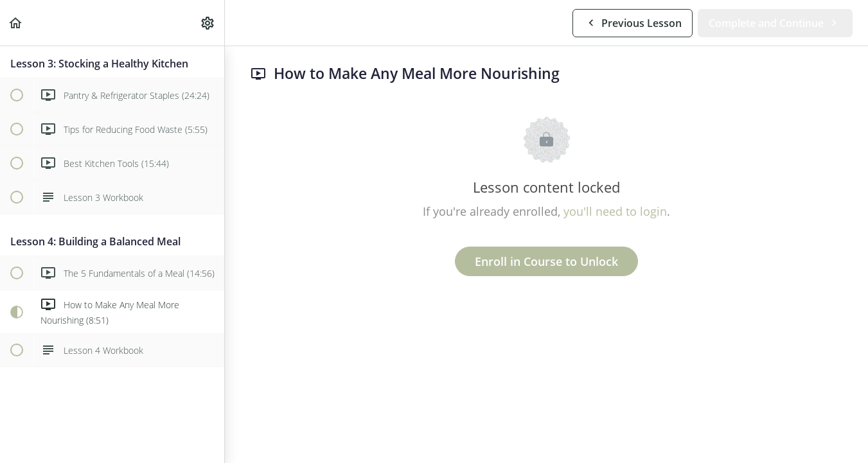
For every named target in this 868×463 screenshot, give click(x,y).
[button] (16, 23)
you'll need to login (615, 211)
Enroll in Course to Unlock (546, 261)
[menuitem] (208, 23)
